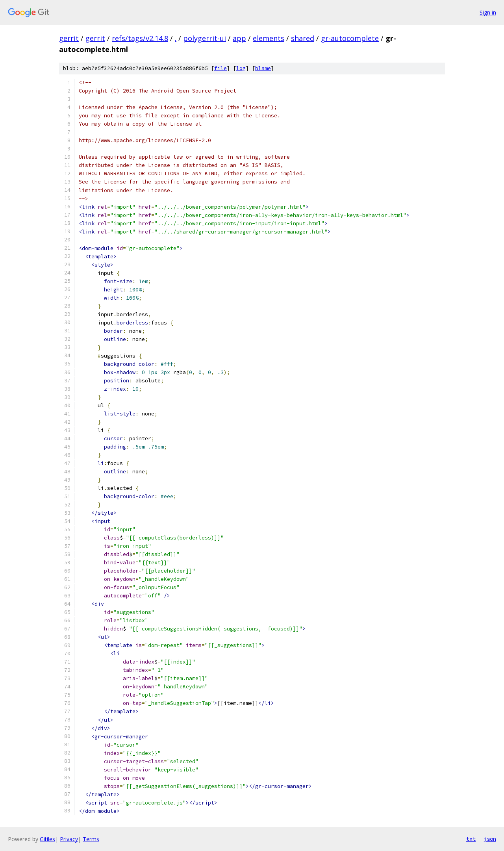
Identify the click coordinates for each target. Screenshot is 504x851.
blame (263, 68)
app (239, 38)
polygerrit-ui (205, 38)
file (220, 68)
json (490, 839)
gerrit (69, 38)
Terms (91, 839)
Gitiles (47, 839)
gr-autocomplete (350, 38)
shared (303, 38)
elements (269, 38)
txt (471, 839)
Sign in (488, 12)
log (241, 68)
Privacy (69, 839)
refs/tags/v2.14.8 (140, 38)
